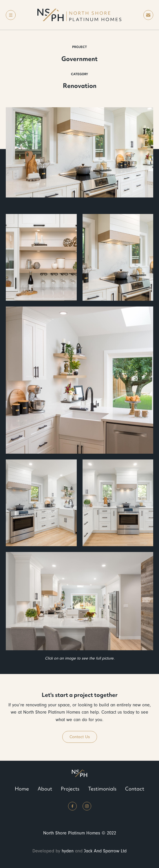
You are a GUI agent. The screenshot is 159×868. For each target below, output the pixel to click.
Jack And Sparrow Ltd (105, 851)
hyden (68, 851)
